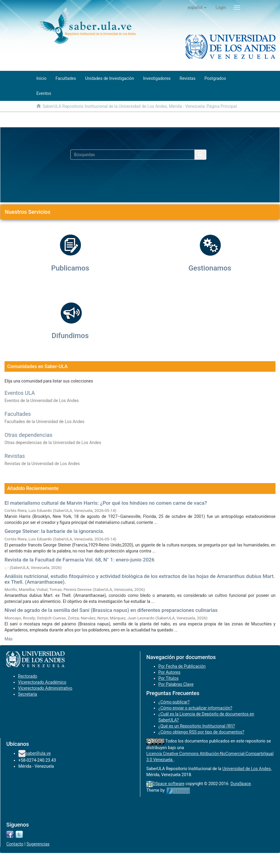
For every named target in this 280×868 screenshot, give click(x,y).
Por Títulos (168, 678)
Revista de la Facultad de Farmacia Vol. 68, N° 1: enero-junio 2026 (79, 560)
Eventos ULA (20, 393)
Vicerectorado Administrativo (45, 688)
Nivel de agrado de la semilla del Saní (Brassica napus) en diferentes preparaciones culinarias (111, 610)
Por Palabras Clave (176, 684)
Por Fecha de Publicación (182, 666)
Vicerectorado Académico (42, 682)
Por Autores (169, 672)
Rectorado (28, 676)
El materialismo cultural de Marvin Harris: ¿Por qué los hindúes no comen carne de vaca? (106, 503)
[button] (197, 8)
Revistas (15, 456)
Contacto (15, 844)
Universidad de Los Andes (247, 769)
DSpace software (169, 784)
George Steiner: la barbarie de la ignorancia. (54, 531)
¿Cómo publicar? (174, 702)
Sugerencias (38, 844)
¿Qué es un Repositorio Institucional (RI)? (197, 726)
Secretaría (27, 694)
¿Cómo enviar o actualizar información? (195, 708)
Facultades (18, 414)
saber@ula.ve (38, 753)
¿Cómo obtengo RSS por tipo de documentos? (201, 732)
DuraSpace (241, 784)
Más (9, 639)
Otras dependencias (28, 435)
